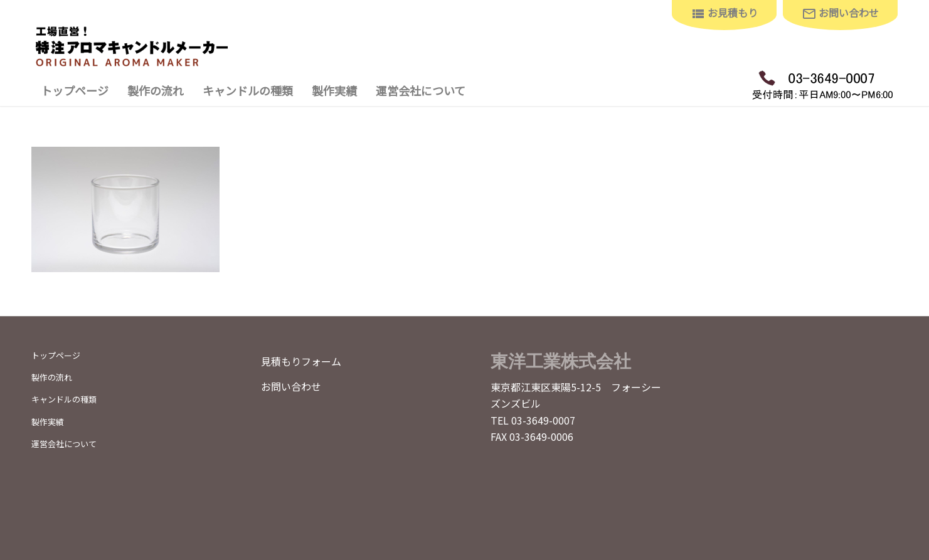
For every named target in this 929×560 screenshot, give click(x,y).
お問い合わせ (291, 386)
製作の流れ (52, 377)
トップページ (56, 355)
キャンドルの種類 (64, 399)
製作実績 (48, 422)
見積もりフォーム (301, 361)
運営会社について (64, 444)
